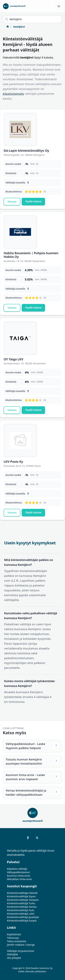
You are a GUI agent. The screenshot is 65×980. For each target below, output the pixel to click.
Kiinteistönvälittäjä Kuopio (22, 921)
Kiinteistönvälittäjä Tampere (23, 900)
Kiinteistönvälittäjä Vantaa (22, 907)
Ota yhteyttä (14, 958)
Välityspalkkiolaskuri (18, 872)
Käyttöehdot (14, 934)
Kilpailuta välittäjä (17, 869)
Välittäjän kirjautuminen (21, 951)
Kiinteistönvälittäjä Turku (21, 903)
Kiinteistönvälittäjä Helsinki (22, 893)
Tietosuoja (13, 938)
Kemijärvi (19, 27)
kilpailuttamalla (13, 94)
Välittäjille (12, 954)
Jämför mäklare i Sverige (21, 945)
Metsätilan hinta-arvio (19, 879)
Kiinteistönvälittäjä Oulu (21, 910)
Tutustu (12, 202)
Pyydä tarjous (33, 201)
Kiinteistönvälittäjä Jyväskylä (23, 917)
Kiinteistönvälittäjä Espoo (21, 896)
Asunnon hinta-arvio (19, 876)
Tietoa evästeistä (16, 941)
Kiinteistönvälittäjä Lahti (21, 914)
